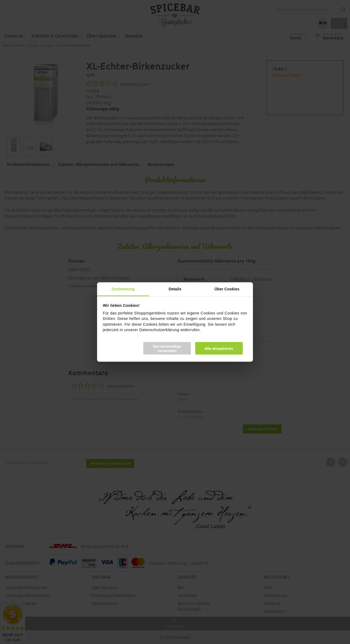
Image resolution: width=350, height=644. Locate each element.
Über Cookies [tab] (227, 289)
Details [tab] (175, 289)
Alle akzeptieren (219, 348)
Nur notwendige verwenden (167, 348)
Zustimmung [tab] (123, 289)
